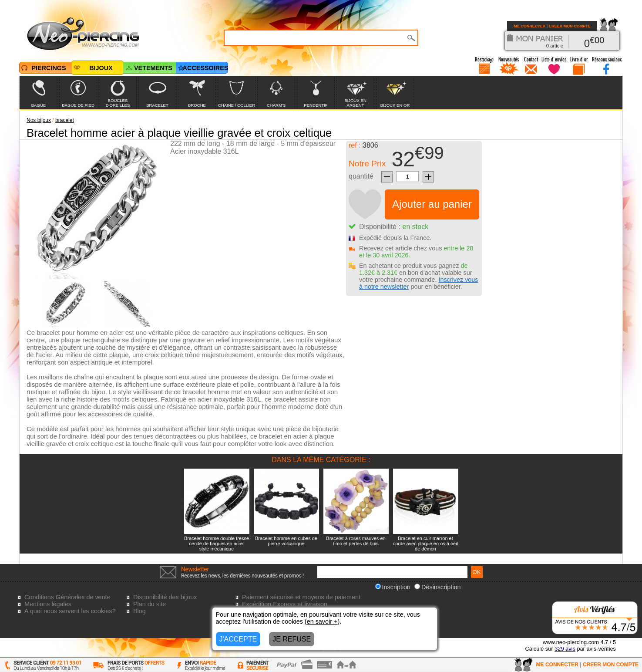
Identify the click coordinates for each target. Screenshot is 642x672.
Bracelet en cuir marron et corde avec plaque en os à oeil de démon (425, 544)
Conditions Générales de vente (67, 597)
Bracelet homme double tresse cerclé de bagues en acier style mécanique (217, 544)
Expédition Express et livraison (285, 604)
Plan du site (150, 604)
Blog (139, 611)
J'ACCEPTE (238, 639)
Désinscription (437, 587)
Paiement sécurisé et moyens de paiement (301, 597)
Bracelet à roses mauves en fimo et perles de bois (356, 541)
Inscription (393, 587)
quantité (361, 176)
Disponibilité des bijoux (165, 597)
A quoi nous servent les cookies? (70, 611)
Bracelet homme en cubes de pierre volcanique (286, 541)
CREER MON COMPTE (570, 26)
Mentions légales (48, 604)
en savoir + (322, 621)
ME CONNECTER (529, 26)
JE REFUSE (292, 639)
